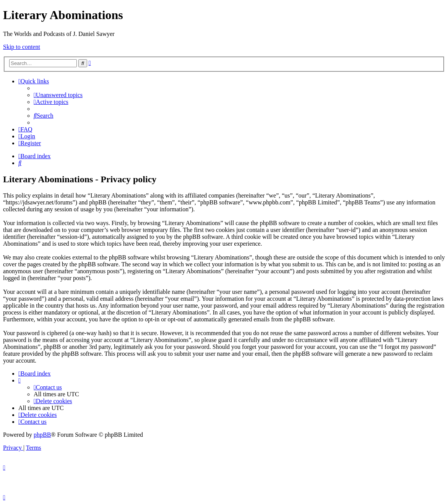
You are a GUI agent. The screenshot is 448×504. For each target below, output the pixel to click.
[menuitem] (58, 95)
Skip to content (22, 47)
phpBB (42, 435)
